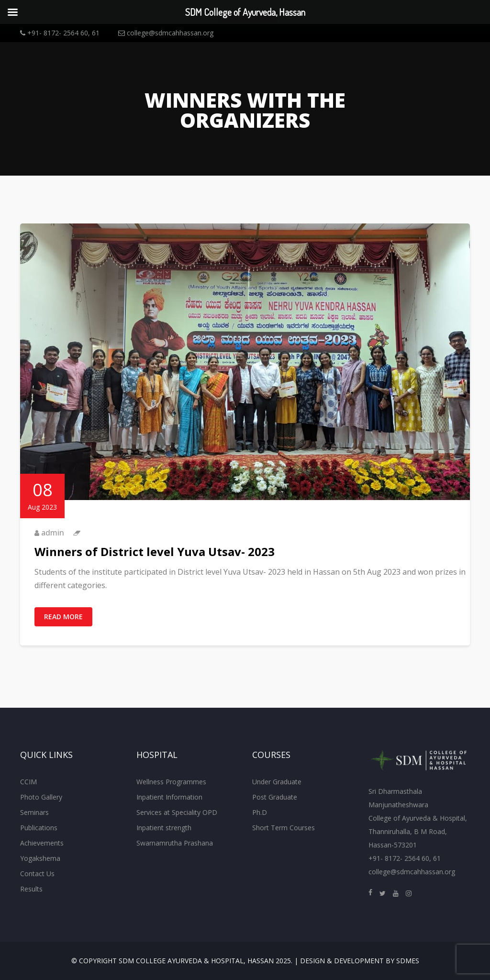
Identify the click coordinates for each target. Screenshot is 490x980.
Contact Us (37, 874)
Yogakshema (40, 858)
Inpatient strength (164, 828)
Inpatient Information (169, 797)
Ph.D (260, 812)
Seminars (34, 812)
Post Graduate (275, 797)
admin (53, 533)
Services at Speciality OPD (177, 812)
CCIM (28, 782)
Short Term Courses (284, 828)
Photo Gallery (41, 797)
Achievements (42, 843)
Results (31, 889)
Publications (39, 828)
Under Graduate (277, 782)
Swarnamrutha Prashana (175, 843)
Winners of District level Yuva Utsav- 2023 (155, 551)
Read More (63, 617)
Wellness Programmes (171, 782)
